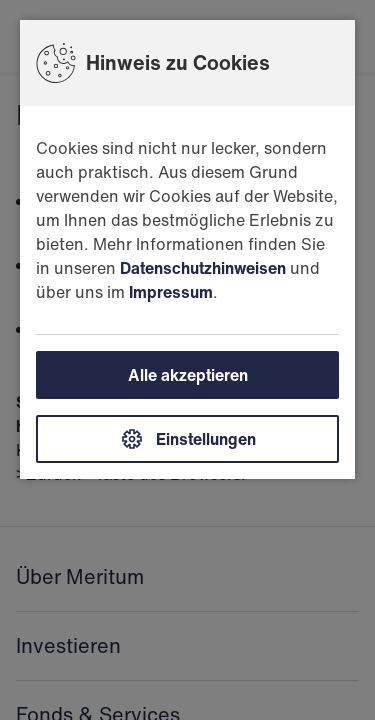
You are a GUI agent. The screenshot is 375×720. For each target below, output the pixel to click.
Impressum (171, 292)
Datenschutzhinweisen (203, 268)
